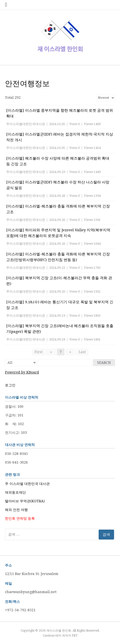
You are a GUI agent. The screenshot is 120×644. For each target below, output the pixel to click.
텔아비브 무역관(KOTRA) (25, 501)
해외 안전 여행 (16, 510)
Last (82, 352)
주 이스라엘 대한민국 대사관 (27, 484)
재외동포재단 (15, 492)
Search (104, 363)
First (39, 352)
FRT (75, 636)
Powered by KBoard (22, 372)
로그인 (10, 385)
